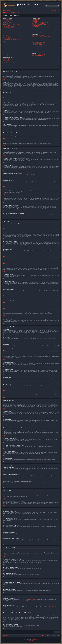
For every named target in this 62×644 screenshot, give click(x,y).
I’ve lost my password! (6, 25)
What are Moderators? (35, 20)
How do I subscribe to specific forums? (38, 50)
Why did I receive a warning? (8, 51)
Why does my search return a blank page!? (39, 42)
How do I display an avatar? (7, 37)
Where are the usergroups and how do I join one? (40, 22)
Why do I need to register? (7, 19)
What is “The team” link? (36, 26)
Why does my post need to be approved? (10, 54)
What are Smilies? (6, 61)
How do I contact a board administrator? (38, 62)
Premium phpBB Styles (35, 639)
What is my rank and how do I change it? (9, 38)
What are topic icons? (6, 67)
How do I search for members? (37, 43)
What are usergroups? (35, 21)
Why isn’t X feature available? (36, 60)
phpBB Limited (33, 600)
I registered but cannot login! (7, 22)
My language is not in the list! (8, 35)
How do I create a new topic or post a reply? (10, 43)
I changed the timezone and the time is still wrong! (11, 34)
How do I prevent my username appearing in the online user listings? (14, 32)
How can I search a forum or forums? (38, 40)
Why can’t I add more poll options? (8, 47)
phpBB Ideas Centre (51, 607)
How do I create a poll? (7, 46)
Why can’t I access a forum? (7, 49)
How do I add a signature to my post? (9, 45)
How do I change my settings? (8, 31)
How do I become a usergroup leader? (38, 23)
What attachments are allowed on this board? (39, 54)
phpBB (56, 183)
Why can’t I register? (6, 21)
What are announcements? (7, 64)
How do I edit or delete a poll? (8, 48)
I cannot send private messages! (37, 30)
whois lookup (21, 615)
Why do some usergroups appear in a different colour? (40, 24)
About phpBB (25, 601)
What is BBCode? (6, 59)
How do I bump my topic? (7, 55)
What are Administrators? (36, 19)
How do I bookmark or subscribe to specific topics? (40, 49)
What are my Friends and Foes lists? (38, 36)
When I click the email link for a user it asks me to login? (12, 39)
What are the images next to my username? (10, 36)
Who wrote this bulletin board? (37, 59)
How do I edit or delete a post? (8, 44)
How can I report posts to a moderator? (9, 52)
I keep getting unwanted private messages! (39, 31)
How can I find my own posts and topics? (38, 44)
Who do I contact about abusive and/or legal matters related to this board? (44, 61)
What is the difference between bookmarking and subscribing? (42, 48)
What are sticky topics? (7, 65)
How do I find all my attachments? (37, 55)
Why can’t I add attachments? (8, 50)
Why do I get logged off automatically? (9, 26)
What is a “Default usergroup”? (37, 25)
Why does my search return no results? (38, 41)
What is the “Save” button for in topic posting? (10, 53)
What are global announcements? (8, 63)
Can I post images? (6, 62)
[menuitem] (9, 11)
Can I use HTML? (6, 60)
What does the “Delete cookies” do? (9, 28)
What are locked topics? (7, 66)
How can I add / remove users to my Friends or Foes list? (41, 37)
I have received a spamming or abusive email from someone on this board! (44, 32)
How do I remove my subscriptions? (37, 51)
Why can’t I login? (6, 23)
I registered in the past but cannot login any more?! (11, 24)
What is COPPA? (6, 20)
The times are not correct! (7, 33)
